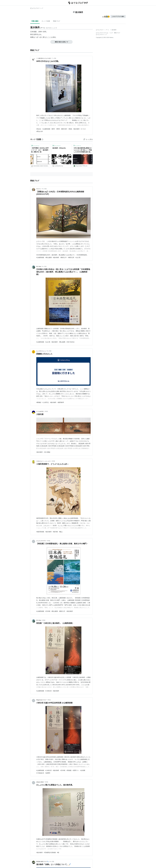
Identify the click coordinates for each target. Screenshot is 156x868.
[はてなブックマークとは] (42, 139)
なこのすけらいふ (41, 351)
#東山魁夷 (48, 257)
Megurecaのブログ (41, 700)
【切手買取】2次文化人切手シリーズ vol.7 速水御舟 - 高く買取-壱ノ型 (40, 150)
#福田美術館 (40, 532)
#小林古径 (48, 691)
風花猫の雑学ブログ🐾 (42, 862)
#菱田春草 (61, 402)
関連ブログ (57, 21)
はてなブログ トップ (37, 8)
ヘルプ (111, 33)
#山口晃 (78, 257)
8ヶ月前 (44, 189)
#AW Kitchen (70, 342)
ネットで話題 (46, 21)
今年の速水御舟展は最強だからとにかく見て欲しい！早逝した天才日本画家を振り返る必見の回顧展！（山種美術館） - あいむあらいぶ (83, 150)
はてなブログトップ (101, 34)
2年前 (53, 461)
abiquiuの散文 (40, 782)
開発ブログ (117, 33)
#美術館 (69, 770)
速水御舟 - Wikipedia (59, 148)
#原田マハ (76, 770)
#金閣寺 (48, 773)
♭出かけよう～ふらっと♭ (43, 461)
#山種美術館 (46, 129)
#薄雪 (58, 129)
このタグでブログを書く (118, 17)
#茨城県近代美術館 (50, 852)
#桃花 (70, 129)
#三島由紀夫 (40, 773)
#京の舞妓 (47, 452)
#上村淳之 (46, 402)
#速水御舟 (76, 129)
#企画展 (83, 770)
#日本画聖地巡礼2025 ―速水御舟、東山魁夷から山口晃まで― (56, 255)
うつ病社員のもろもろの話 (43, 58)
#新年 (53, 129)
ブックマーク (35, 146)
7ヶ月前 (54, 58)
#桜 (58, 852)
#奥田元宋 (71, 257)
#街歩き (39, 129)
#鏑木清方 (64, 129)
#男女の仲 (39, 131)
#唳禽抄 (39, 402)
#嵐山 (61, 532)
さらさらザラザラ (41, 541)
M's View (39, 267)
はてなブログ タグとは (102, 33)
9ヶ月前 (49, 351)
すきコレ (39, 189)
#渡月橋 (55, 532)
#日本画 (48, 611)
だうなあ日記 (40, 411)
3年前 (49, 541)
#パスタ (83, 129)
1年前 (46, 411)
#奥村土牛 (63, 257)
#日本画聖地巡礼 (82, 255)
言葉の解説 (35, 21)
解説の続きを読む (61, 42)
